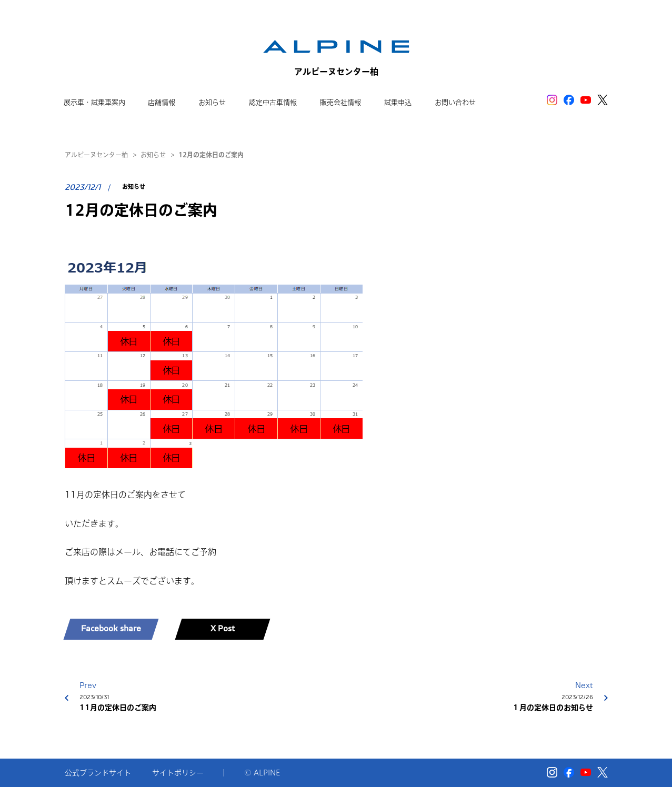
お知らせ (153, 155)
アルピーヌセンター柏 (96, 155)
